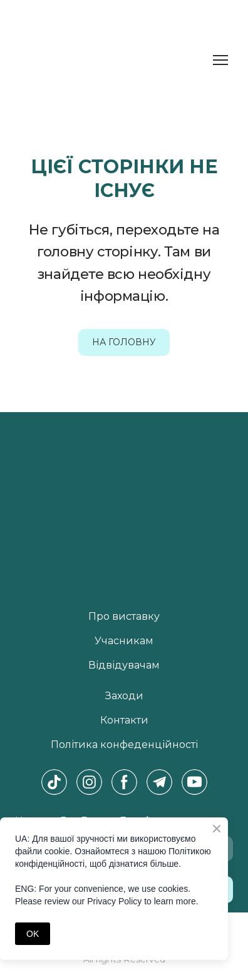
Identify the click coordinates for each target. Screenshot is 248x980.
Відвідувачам (124, 665)
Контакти (124, 720)
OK (33, 934)
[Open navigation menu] (220, 60)
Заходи (124, 696)
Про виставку (124, 616)
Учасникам (124, 641)
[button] (124, 342)
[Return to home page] (57, 60)
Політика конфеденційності (124, 745)
